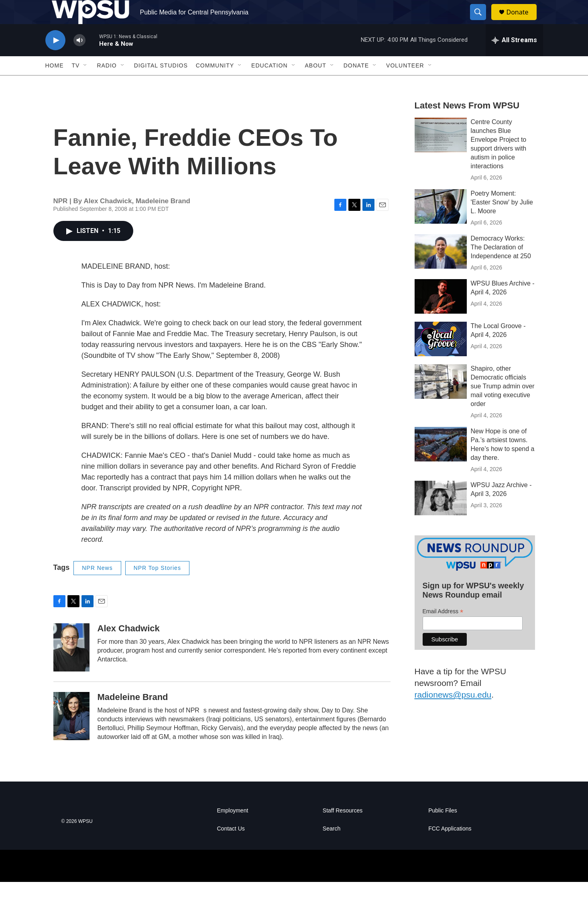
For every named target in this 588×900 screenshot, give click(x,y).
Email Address (443, 630)
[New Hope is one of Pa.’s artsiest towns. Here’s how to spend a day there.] (441, 462)
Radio (107, 84)
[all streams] (514, 58)
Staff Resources (343, 829)
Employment (233, 829)
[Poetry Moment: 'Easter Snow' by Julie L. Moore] (441, 224)
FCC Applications (450, 847)
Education (269, 84)
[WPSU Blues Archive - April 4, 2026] (441, 314)
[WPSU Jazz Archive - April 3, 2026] (441, 516)
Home (55, 84)
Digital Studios (161, 84)
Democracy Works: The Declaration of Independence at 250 (501, 265)
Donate (523, 21)
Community (215, 84)
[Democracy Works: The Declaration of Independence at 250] (441, 269)
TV (76, 84)
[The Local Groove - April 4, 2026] (441, 357)
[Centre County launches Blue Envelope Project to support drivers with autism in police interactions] (441, 153)
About (316, 84)
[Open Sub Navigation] (85, 84)
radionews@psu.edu (453, 713)
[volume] (79, 58)
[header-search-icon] (482, 21)
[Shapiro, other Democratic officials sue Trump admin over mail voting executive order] (441, 400)
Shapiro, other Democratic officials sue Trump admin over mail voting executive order (503, 404)
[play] (55, 58)
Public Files (443, 829)
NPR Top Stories (157, 586)
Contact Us (231, 847)
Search (332, 847)
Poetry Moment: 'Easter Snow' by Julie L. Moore (502, 220)
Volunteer (405, 84)
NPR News (97, 586)
